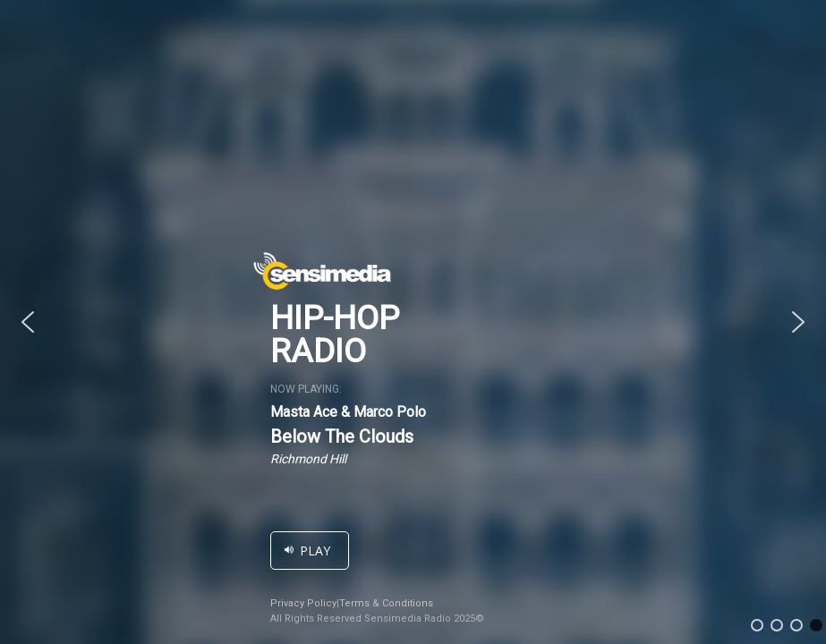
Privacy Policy (303, 603)
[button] (28, 322)
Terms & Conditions (386, 603)
